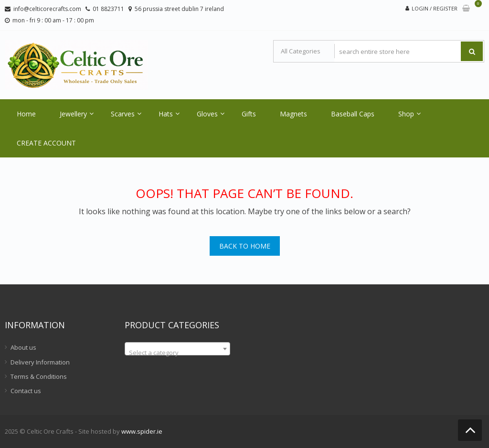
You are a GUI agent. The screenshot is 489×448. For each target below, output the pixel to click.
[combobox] (177, 349)
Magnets (293, 114)
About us (23, 347)
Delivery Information (40, 362)
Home (26, 114)
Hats (166, 114)
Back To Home (245, 246)
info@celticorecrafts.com (47, 9)
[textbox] (177, 352)
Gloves (207, 114)
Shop (406, 114)
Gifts (249, 114)
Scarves (123, 114)
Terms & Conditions (39, 376)
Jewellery (73, 114)
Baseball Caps (353, 114)
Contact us (26, 391)
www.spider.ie (142, 431)
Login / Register (435, 8)
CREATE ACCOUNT (46, 143)
